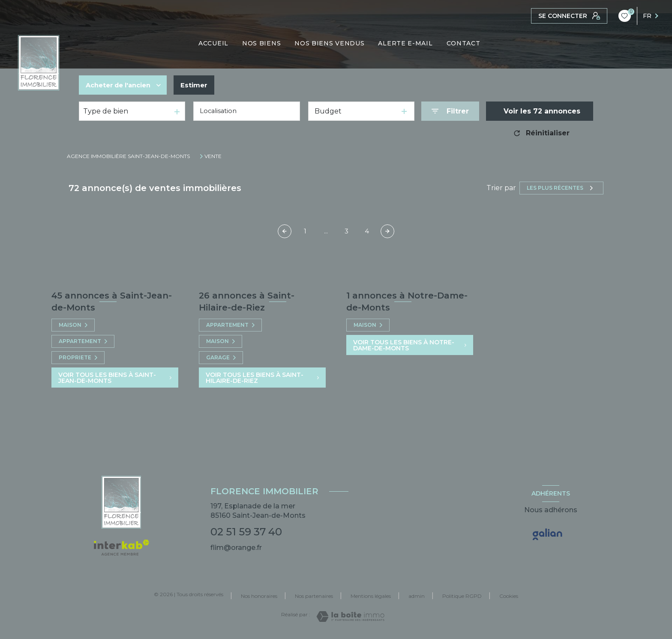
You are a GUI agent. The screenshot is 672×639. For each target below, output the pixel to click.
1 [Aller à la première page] (305, 231)
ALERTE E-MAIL (406, 43)
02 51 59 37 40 (246, 532)
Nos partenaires (314, 596)
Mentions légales (371, 596)
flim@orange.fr (236, 548)
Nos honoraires (259, 596)
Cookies (509, 596)
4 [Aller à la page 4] (367, 231)
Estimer (201, 85)
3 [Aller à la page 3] (346, 231)
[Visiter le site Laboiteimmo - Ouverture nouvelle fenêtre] (350, 617)
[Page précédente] (285, 231)
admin (417, 596)
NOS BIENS (261, 43)
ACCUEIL (213, 43)
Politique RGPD (462, 596)
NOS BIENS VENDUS (330, 43)
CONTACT (463, 43)
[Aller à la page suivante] (387, 231)
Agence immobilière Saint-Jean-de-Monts (128, 156)
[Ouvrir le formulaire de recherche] (450, 111)
